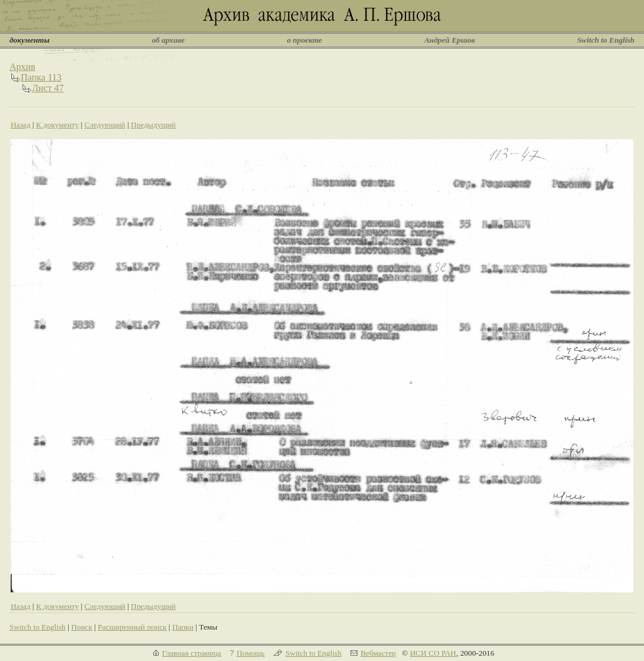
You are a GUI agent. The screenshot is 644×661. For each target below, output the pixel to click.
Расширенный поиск (132, 627)
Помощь (251, 653)
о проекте (305, 40)
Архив (22, 67)
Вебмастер (378, 653)
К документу (57, 125)
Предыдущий (153, 125)
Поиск (82, 627)
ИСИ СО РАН (433, 653)
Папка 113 (41, 77)
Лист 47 (48, 88)
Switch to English (606, 40)
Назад (21, 125)
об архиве (168, 40)
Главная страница (192, 653)
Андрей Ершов (450, 40)
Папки (183, 627)
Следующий (104, 125)
